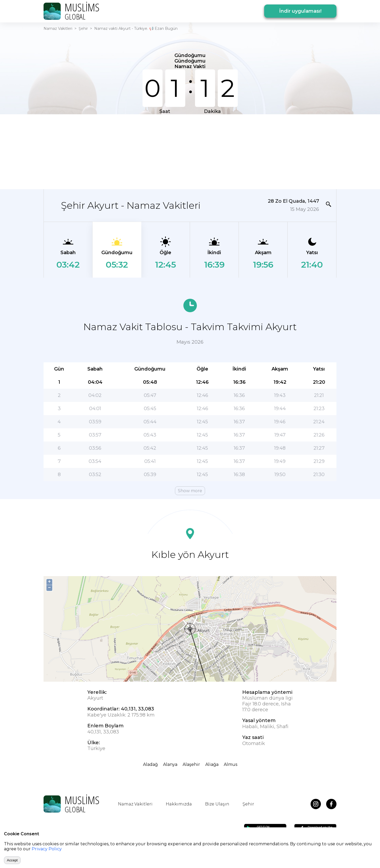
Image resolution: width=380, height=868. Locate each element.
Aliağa (212, 764)
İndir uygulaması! (300, 11)
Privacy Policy (47, 849)
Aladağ (150, 764)
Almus (231, 764)
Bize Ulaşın (217, 804)
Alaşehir (191, 764)
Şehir (83, 29)
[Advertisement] (190, 151)
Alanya (170, 764)
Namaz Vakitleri (58, 29)
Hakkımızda (179, 804)
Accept (12, 860)
